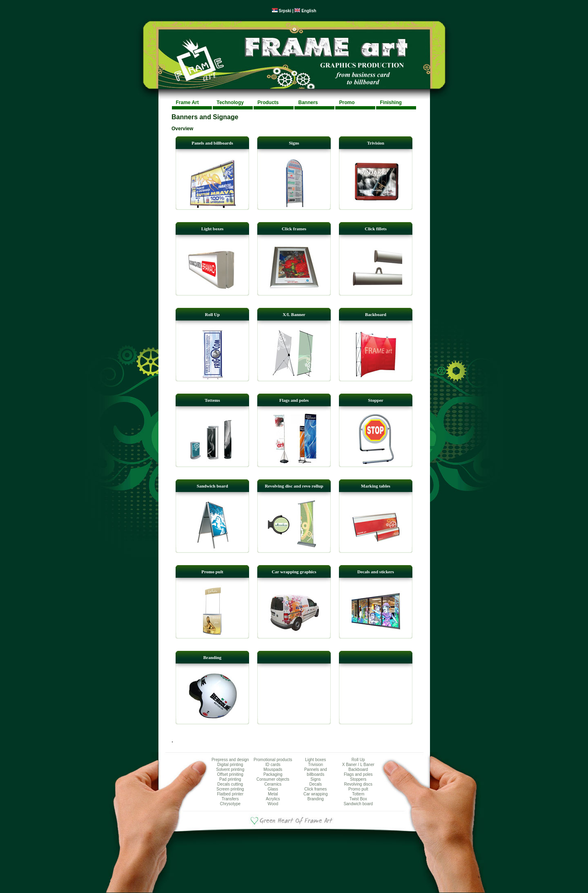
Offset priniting (230, 774)
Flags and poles (294, 400)
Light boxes (213, 229)
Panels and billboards (212, 143)
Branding (213, 657)
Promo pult (212, 572)
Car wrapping (315, 794)
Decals (315, 784)
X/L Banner (294, 314)
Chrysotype (230, 804)
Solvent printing (230, 769)
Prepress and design (230, 760)
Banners (308, 102)
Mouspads (273, 769)
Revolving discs (358, 784)
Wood (273, 804)
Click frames (294, 229)
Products (268, 102)
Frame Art (187, 102)
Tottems (212, 400)
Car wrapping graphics (294, 572)
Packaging (273, 774)
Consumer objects (273, 779)
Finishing (391, 102)
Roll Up (212, 314)
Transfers (230, 799)
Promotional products (273, 760)
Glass (273, 789)
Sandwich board (213, 486)
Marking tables (376, 486)
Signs (294, 143)
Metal (273, 794)
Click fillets (375, 229)
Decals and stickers (376, 572)
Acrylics (273, 799)
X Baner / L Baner (358, 765)
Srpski (282, 11)
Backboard (376, 314)
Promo (347, 102)
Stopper (375, 400)
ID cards (273, 765)
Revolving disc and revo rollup (294, 486)
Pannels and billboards (316, 772)
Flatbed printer (230, 794)
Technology (230, 102)
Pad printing (230, 779)
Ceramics (273, 784)
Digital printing (230, 765)
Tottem (358, 794)
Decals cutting (230, 784)
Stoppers (358, 779)
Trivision (376, 143)
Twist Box (358, 799)
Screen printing (230, 789)
